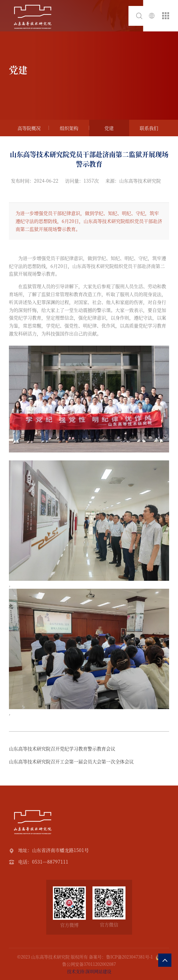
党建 (109, 128)
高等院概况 (29, 128)
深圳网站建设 (98, 971)
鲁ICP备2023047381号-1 (129, 957)
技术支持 (76, 971)
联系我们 (149, 128)
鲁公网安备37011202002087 (89, 964)
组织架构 (69, 128)
